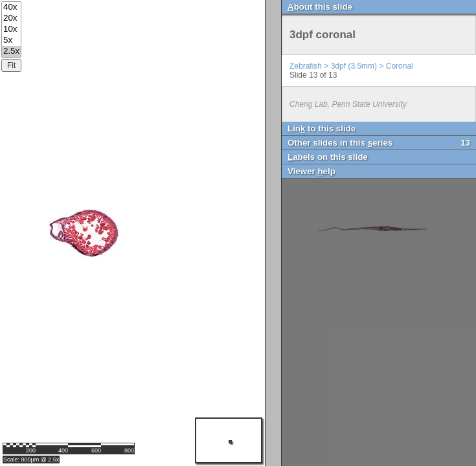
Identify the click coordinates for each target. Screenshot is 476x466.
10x (11, 29)
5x (11, 40)
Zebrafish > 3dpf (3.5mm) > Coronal (351, 66)
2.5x (11, 51)
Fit (11, 65)
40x (11, 7)
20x (11, 18)
